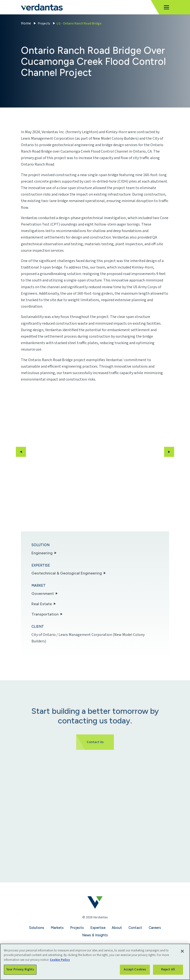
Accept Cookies (135, 969)
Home (26, 23)
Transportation (45, 614)
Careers (155, 928)
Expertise (98, 928)
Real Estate (42, 604)
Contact (135, 928)
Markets (57, 928)
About (117, 928)
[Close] (182, 951)
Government (43, 594)
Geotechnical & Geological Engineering (67, 573)
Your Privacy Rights (20, 969)
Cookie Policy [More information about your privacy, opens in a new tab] (60, 960)
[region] (95, 962)
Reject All (168, 969)
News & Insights (95, 935)
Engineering (42, 553)
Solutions (37, 928)
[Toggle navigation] (165, 7)
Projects (44, 23)
